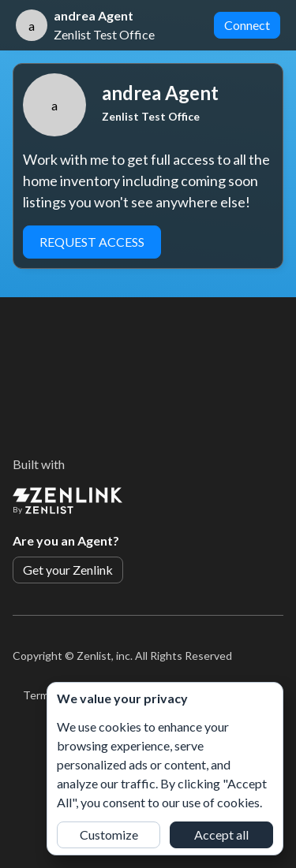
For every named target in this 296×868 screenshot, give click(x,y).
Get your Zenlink (68, 570)
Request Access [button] (92, 242)
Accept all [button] (221, 834)
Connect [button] (247, 25)
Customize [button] (109, 834)
